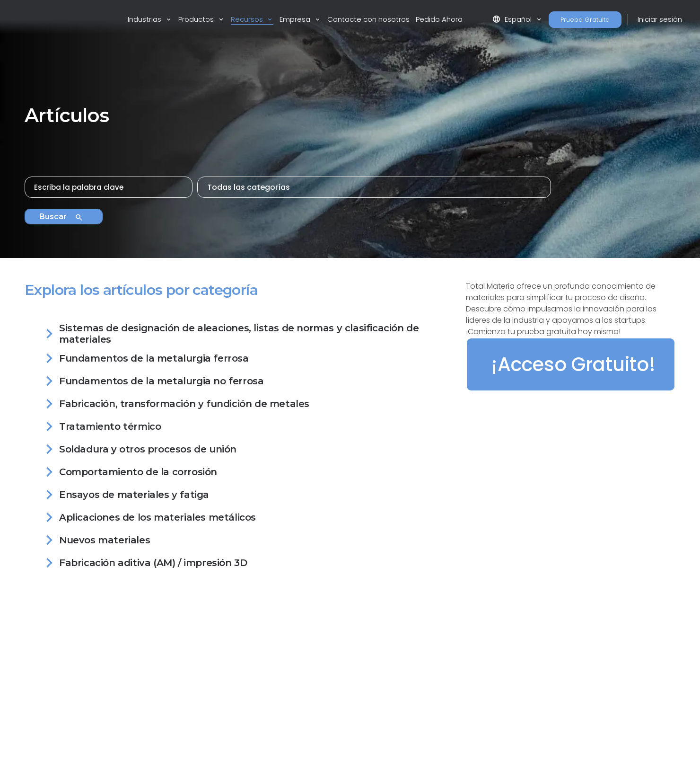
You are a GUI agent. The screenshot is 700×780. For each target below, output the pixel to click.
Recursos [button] (248, 19)
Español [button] (513, 19)
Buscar (61, 217)
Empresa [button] (296, 19)
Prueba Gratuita (585, 20)
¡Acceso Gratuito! (573, 364)
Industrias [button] (145, 19)
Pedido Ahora (439, 19)
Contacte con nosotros (368, 19)
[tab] (240, 336)
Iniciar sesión (660, 19)
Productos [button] (197, 19)
